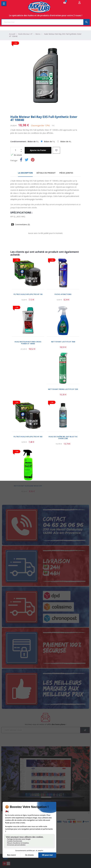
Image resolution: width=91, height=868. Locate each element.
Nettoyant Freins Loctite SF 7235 (63, 389)
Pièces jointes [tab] (66, 173)
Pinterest (33, 160)
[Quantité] (15, 150)
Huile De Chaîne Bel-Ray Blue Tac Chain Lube (63, 438)
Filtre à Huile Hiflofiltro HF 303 (28, 437)
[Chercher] (45, 22)
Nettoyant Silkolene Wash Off (28, 486)
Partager (21, 160)
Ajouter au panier (38, 150)
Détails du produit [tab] (46, 173)
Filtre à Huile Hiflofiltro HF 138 (28, 294)
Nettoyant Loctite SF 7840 (63, 342)
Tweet (27, 160)
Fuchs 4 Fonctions (63, 294)
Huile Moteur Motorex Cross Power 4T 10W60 (28, 343)
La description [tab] (25, 173)
